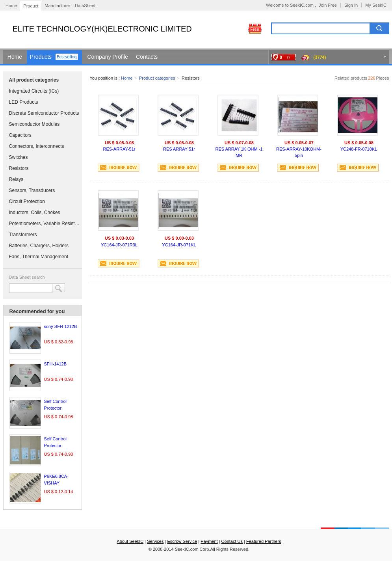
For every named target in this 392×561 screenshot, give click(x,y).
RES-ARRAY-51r (119, 149)
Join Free (328, 5)
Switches (19, 157)
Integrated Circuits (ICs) (34, 91)
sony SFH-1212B (61, 326)
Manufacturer (57, 6)
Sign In (351, 5)
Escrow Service (182, 541)
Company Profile (108, 57)
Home (11, 6)
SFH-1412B (55, 364)
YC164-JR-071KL (179, 245)
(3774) (320, 57)
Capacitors (20, 135)
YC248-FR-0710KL (359, 149)
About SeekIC (130, 541)
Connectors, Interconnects (37, 146)
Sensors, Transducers (32, 190)
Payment (209, 541)
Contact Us (232, 541)
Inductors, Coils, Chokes (35, 212)
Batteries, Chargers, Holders (39, 246)
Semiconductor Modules (34, 124)
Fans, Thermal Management (39, 257)
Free (255, 29)
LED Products (24, 102)
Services (155, 541)
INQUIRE (119, 168)
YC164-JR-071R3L (119, 245)
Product (31, 6)
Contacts (147, 57)
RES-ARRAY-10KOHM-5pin (299, 152)
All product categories (34, 80)
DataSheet (85, 6)
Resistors (19, 168)
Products (41, 57)
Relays (16, 179)
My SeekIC (376, 5)
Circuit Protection (27, 201)
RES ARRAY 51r (179, 149)
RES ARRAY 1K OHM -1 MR (239, 152)
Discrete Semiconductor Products (44, 113)
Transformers (23, 235)
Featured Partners (264, 541)
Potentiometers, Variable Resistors (45, 224)
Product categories (157, 78)
